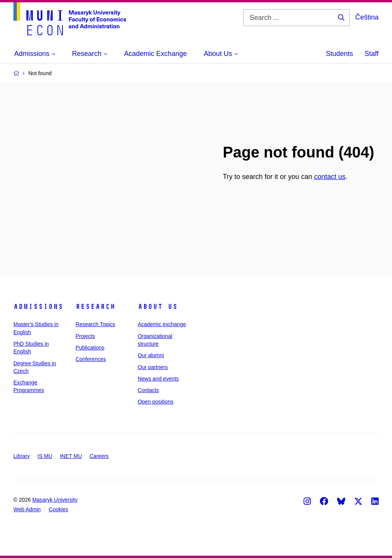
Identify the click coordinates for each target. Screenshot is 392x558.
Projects (85, 336)
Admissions (38, 307)
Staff (372, 54)
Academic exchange (162, 324)
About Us (158, 307)
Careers (99, 456)
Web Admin (27, 509)
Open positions (156, 402)
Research (95, 307)
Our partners (153, 367)
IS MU (45, 456)
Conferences (91, 359)
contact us (330, 177)
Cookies (58, 509)
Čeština (367, 17)
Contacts (148, 390)
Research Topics (95, 324)
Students (339, 54)
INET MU (71, 456)
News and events (158, 379)
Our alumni (151, 355)
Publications (90, 348)
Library (22, 456)
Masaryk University (55, 500)
